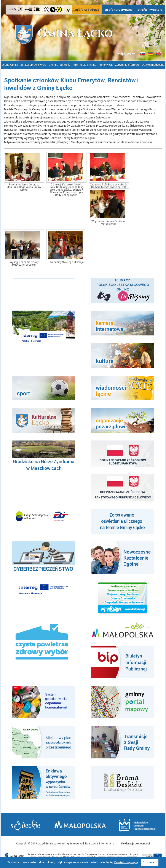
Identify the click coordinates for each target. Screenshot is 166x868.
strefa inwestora (150, 10)
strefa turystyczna (118, 10)
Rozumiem (150, 862)
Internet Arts (107, 844)
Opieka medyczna (153, 65)
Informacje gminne (85, 65)
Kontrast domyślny (47, 10)
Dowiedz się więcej (126, 862)
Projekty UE (106, 65)
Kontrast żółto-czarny (59, 10)
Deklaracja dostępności (136, 844)
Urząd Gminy (10, 65)
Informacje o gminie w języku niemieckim (150, 54)
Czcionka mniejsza (68, 9)
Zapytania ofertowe (127, 65)
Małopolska (81, 825)
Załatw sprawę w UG (33, 65)
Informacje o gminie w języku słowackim (142, 54)
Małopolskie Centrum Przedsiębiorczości (137, 825)
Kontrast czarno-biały (53, 10)
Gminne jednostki (60, 65)
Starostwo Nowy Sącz (25, 825)
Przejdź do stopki (83, 0)
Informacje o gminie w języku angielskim (159, 54)
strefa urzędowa (87, 10)
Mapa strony (126, 54)
